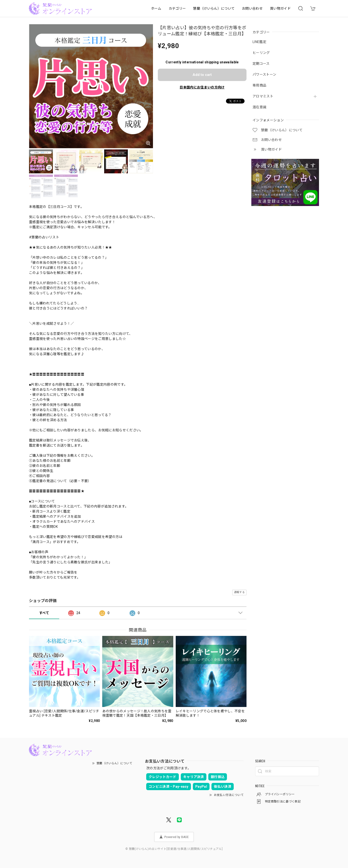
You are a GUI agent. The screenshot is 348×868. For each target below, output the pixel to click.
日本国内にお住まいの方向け (202, 87)
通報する (239, 592)
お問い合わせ (252, 8)
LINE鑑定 (259, 42)
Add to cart (202, 75)
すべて (44, 613)
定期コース (261, 64)
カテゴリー (177, 8)
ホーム (156, 8)
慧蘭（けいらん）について (214, 8)
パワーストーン (264, 74)
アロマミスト (263, 96)
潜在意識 (259, 107)
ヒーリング (261, 53)
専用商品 (259, 85)
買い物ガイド (280, 8)
